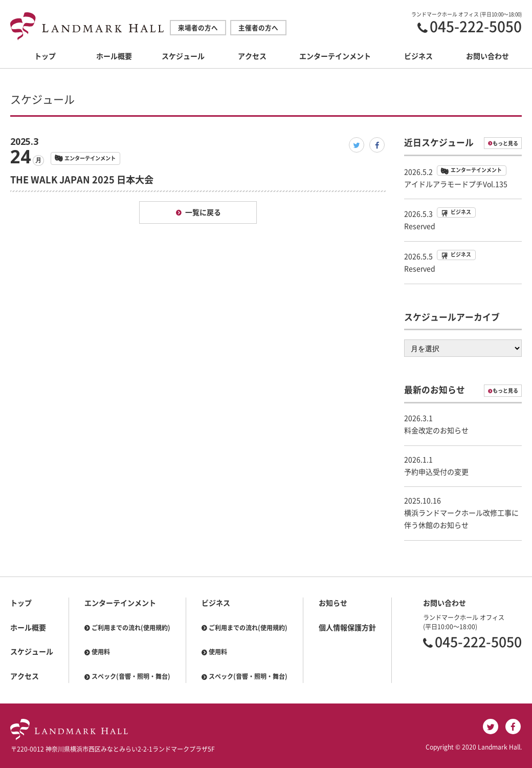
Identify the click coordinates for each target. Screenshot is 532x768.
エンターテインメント (335, 56)
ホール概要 (114, 56)
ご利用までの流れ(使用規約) (131, 628)
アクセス (252, 56)
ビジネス (418, 56)
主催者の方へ (258, 28)
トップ (45, 56)
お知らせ (333, 603)
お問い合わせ (487, 56)
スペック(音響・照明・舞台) (131, 676)
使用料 (101, 652)
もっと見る (505, 143)
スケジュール (183, 56)
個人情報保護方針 (347, 628)
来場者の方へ (198, 28)
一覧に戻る (203, 212)
